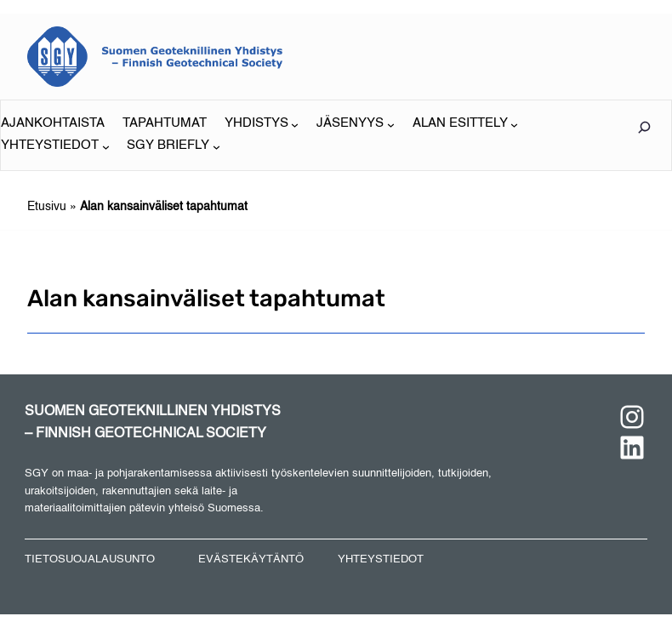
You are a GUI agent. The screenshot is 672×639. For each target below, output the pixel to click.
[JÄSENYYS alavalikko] (356, 124)
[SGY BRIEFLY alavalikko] (174, 146)
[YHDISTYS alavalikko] (262, 124)
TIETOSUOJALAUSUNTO (90, 559)
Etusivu (47, 207)
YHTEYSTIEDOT (381, 559)
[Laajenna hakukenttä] (644, 127)
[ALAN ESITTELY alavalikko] (466, 124)
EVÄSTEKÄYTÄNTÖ (251, 559)
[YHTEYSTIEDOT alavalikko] (55, 146)
